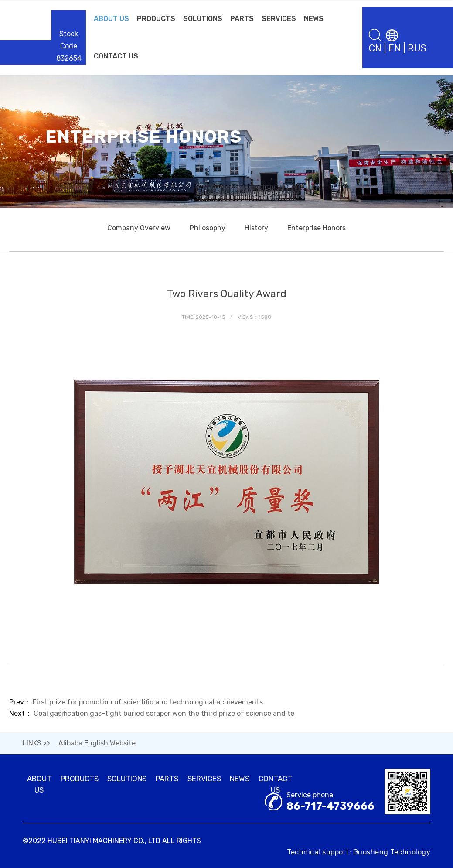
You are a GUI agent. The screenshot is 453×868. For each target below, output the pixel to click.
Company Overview (139, 228)
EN (395, 48)
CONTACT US (116, 56)
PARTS (242, 19)
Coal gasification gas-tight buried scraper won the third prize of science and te (164, 713)
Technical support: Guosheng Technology (359, 852)
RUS (417, 48)
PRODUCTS (156, 19)
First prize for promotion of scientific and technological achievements (148, 702)
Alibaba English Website (97, 743)
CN (375, 48)
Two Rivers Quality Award (227, 294)
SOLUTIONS (203, 19)
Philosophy (208, 228)
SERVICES (279, 19)
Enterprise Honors (317, 228)
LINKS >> (36, 743)
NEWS (314, 19)
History (256, 228)
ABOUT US (111, 19)
